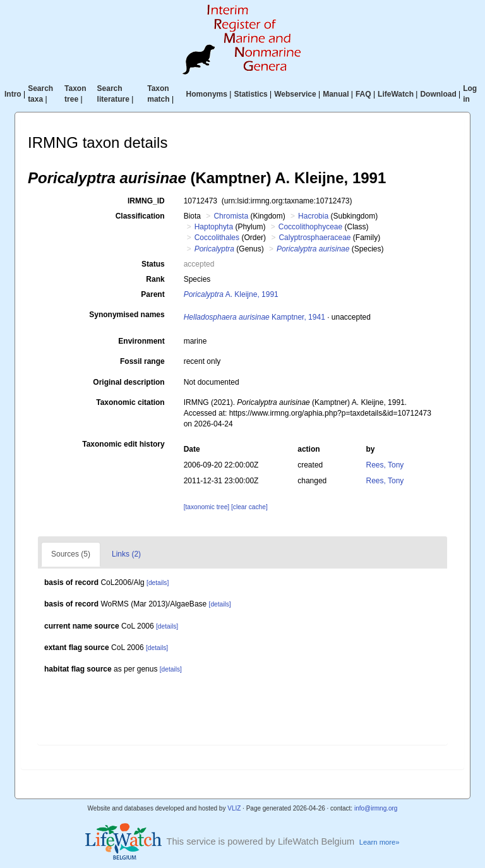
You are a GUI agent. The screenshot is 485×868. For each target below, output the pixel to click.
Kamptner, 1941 (254, 317)
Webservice (295, 94)
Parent (153, 294)
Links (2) (126, 554)
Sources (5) (71, 554)
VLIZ (234, 808)
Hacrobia (313, 216)
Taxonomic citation (130, 402)
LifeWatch (396, 94)
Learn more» (380, 842)
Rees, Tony (385, 465)
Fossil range (142, 361)
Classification (140, 216)
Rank (155, 279)
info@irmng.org (376, 808)
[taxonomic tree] (207, 507)
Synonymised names (127, 315)
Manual (336, 94)
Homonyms (207, 94)
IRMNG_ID (146, 201)
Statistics (250, 94)
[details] (158, 583)
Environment (141, 341)
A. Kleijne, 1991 (231, 294)
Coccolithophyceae (310, 227)
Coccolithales (217, 238)
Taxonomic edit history (123, 444)
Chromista (231, 216)
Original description (129, 382)
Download (438, 94)
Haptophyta (214, 227)
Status (153, 264)
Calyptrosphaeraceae (314, 238)
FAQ (363, 94)
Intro (13, 94)
